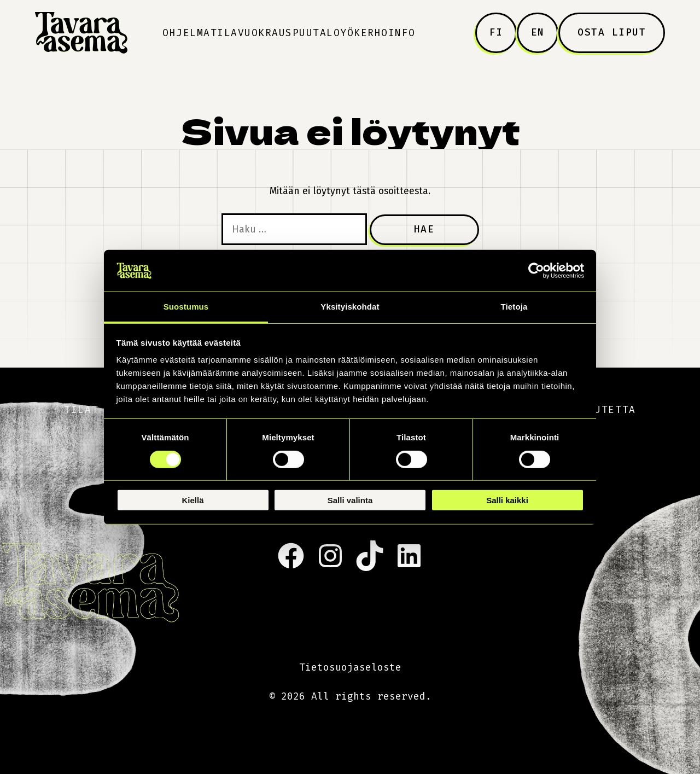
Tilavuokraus (252, 33)
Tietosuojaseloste (350, 667)
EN (538, 32)
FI (496, 32)
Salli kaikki (507, 500)
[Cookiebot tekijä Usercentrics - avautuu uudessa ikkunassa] (536, 271)
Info (402, 33)
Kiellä (192, 500)
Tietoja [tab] (514, 307)
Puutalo (317, 33)
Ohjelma (186, 33)
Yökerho (364, 33)
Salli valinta (350, 500)
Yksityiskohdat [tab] (350, 307)
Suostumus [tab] (186, 307)
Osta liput (612, 32)
